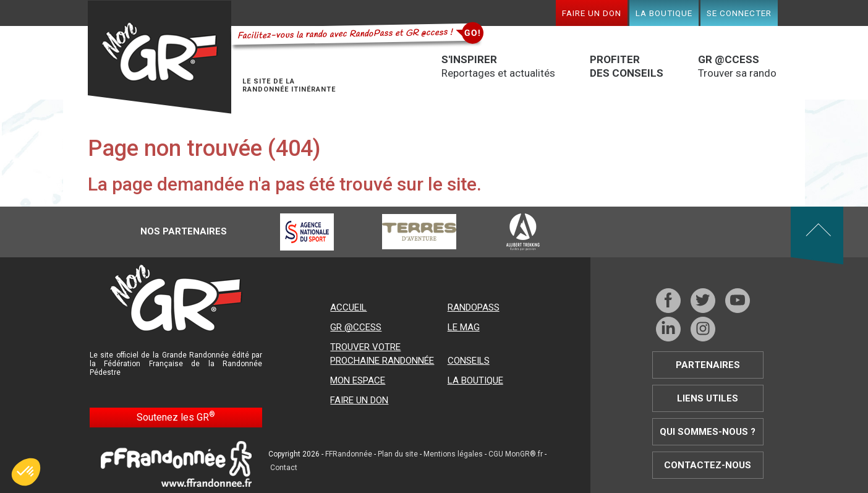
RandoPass (474, 307)
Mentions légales (453, 454)
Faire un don (592, 13)
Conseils (469, 361)
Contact (284, 468)
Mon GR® (160, 57)
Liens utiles (708, 398)
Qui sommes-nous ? (708, 432)
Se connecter (739, 13)
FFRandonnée (349, 454)
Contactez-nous (708, 465)
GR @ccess (356, 327)
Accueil (348, 307)
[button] (26, 472)
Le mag (464, 327)
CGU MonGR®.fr (516, 454)
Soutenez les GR (176, 417)
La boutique (664, 13)
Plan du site (398, 454)
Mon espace (358, 380)
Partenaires (708, 365)
